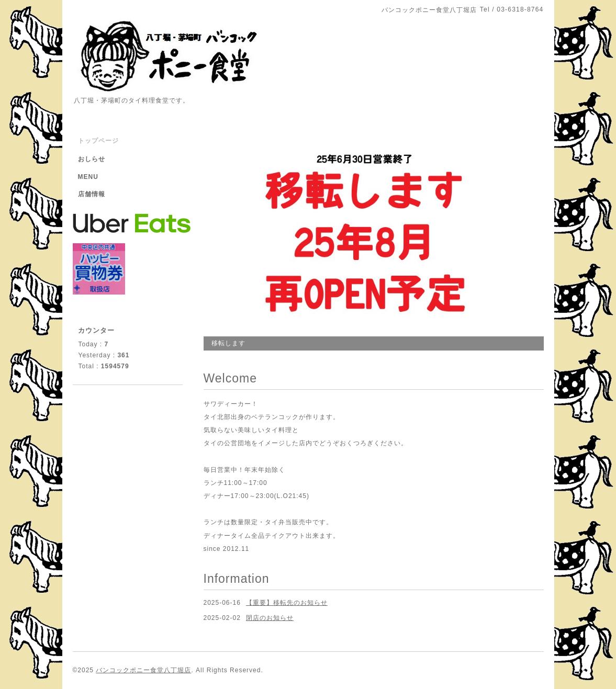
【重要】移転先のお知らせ (287, 603)
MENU (88, 177)
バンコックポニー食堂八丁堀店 (143, 670)
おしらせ (92, 159)
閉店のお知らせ (270, 618)
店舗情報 (92, 194)
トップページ (98, 141)
